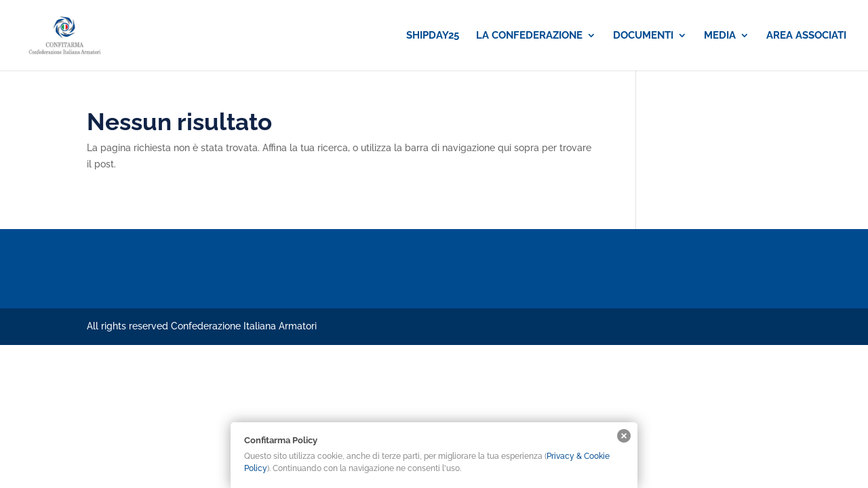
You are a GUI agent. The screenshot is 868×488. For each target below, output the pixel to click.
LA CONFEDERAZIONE (529, 36)
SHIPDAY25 (433, 36)
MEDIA (720, 36)
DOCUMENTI (643, 36)
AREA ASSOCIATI (806, 36)
